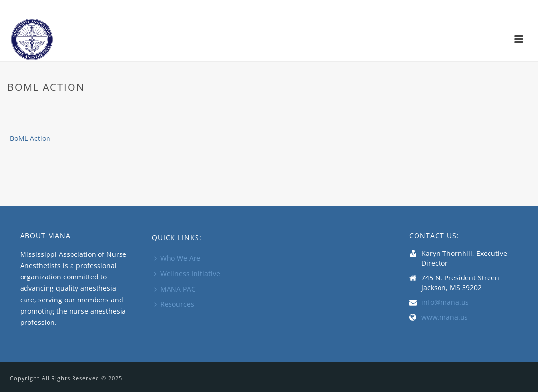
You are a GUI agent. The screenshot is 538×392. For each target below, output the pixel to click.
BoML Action (30, 138)
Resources (174, 304)
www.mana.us (445, 317)
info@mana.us (445, 302)
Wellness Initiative (187, 273)
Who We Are (177, 258)
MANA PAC (175, 289)
